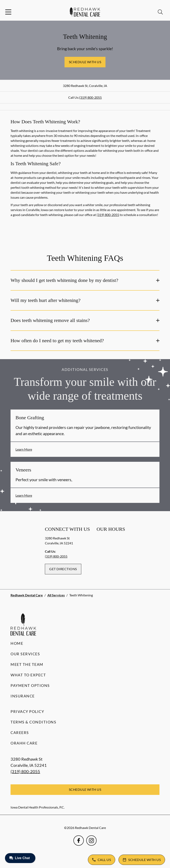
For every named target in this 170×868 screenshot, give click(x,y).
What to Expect (28, 675)
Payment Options (30, 685)
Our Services (25, 654)
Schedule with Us (85, 62)
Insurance (23, 696)
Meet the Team (27, 664)
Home (17, 643)
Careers (20, 733)
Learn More (24, 449)
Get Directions (63, 569)
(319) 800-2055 (90, 97)
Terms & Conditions (33, 722)
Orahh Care (24, 743)
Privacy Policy (27, 711)
